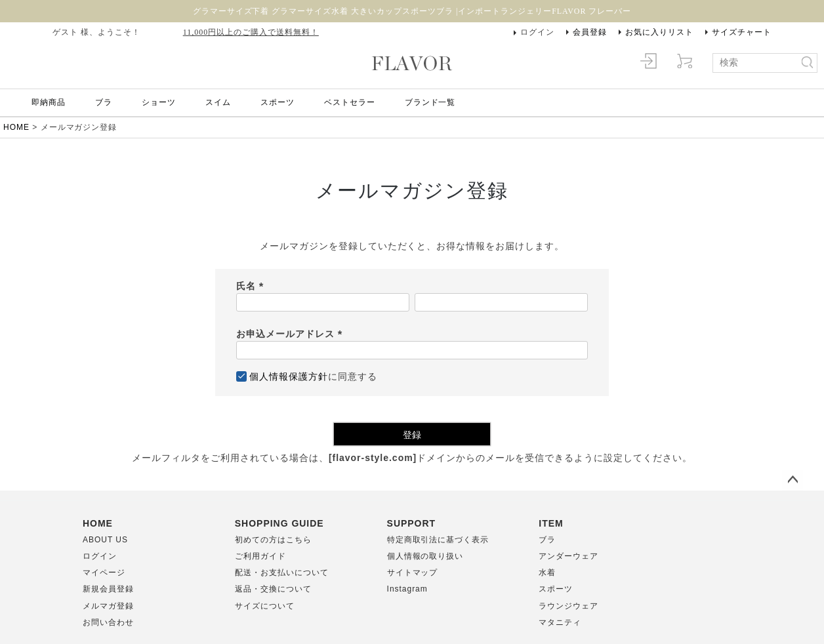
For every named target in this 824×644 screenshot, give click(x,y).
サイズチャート (742, 32)
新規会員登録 (108, 589)
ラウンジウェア (568, 606)
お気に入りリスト (659, 32)
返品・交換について (273, 589)
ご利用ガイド (260, 556)
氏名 (252, 286)
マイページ (104, 573)
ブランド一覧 (430, 102)
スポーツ (278, 102)
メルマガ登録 (108, 606)
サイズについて (265, 606)
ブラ (104, 102)
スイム (218, 102)
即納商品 (49, 102)
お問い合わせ (108, 622)
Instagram (407, 589)
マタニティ (560, 622)
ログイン (537, 32)
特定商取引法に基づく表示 (438, 540)
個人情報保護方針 (289, 376)
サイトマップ (413, 573)
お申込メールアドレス (292, 334)
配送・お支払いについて (282, 573)
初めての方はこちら (273, 540)
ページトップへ (793, 480)
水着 (547, 573)
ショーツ (159, 102)
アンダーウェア (568, 556)
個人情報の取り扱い (425, 556)
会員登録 (590, 32)
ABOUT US (105, 540)
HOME (16, 127)
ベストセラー (350, 102)
